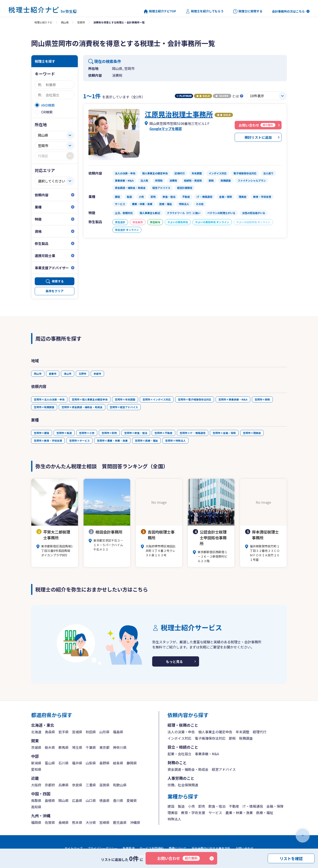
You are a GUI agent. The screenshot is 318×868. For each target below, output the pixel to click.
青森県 (50, 732)
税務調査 (246, 738)
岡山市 (38, 374)
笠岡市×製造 (64, 433)
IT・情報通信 (253, 806)
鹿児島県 (120, 822)
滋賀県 (104, 785)
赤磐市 (97, 374)
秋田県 (91, 732)
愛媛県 (132, 800)
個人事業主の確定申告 (215, 732)
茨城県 (36, 747)
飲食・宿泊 (217, 806)
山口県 (91, 800)
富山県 (50, 763)
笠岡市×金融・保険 (224, 433)
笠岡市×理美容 (252, 433)
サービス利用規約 (152, 848)
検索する (58, 281)
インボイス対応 (179, 738)
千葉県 (91, 747)
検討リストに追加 (258, 137)
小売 (191, 806)
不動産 (234, 806)
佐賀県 (50, 822)
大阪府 (36, 785)
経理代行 (260, 732)
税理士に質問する (248, 11)
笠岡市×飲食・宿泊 (136, 433)
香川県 (118, 800)
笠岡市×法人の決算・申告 (49, 399)
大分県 (91, 822)
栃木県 (50, 747)
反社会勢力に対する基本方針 (211, 848)
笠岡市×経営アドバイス (124, 407)
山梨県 (91, 763)
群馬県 (64, 747)
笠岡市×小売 (87, 433)
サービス (215, 813)
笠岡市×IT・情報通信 (193, 433)
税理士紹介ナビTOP (160, 11)
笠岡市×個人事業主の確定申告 (90, 399)
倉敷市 (53, 374)
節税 (232, 738)
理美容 (173, 813)
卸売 (202, 806)
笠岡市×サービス (79, 441)
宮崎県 (104, 822)
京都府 (50, 785)
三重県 (91, 785)
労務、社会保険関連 (183, 785)
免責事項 (129, 848)
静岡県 (132, 763)
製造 (181, 806)
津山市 (68, 374)
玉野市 (82, 374)
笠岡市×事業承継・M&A (233, 399)
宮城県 (77, 732)
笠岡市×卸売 (109, 433)
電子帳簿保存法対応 (210, 738)
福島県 (118, 732)
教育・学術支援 (193, 813)
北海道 (36, 732)
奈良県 (77, 785)
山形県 (104, 732)
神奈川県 (120, 747)
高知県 (36, 807)
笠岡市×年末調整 (125, 399)
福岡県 (36, 822)
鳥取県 (36, 800)
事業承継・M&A (207, 754)
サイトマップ (74, 848)
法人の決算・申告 (181, 732)
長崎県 (64, 822)
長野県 (104, 763)
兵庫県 (64, 785)
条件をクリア (55, 291)
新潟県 (36, 763)
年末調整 (243, 732)
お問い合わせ (178, 858)
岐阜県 (118, 763)
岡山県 (65, 22)
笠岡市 (81, 22)
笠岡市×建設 (42, 433)
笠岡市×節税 (262, 399)
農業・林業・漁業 (239, 813)
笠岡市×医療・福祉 (146, 441)
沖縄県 (135, 822)
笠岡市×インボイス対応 (157, 399)
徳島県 (104, 800)
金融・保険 (275, 806)
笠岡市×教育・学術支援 (48, 441)
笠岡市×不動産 (163, 433)
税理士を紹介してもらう (205, 11)
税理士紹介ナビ (43, 22)
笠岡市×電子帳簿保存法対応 (195, 399)
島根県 (50, 800)
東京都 (104, 747)
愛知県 (36, 769)
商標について (178, 848)
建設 (171, 806)
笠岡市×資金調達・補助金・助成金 (82, 407)
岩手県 (64, 732)
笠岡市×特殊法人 (175, 441)
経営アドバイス (224, 769)
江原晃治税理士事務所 (179, 114)
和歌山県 (120, 785)
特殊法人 (174, 819)
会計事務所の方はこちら (288, 11)
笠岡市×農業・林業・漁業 (112, 441)
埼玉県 (77, 747)
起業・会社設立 (179, 754)
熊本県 (77, 822)
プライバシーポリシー (103, 848)
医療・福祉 (265, 813)
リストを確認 (291, 858)
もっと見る (174, 661)
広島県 (77, 800)
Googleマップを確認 (166, 129)
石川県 (64, 763)
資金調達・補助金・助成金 (188, 769)
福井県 (77, 763)
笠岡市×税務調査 (44, 407)
